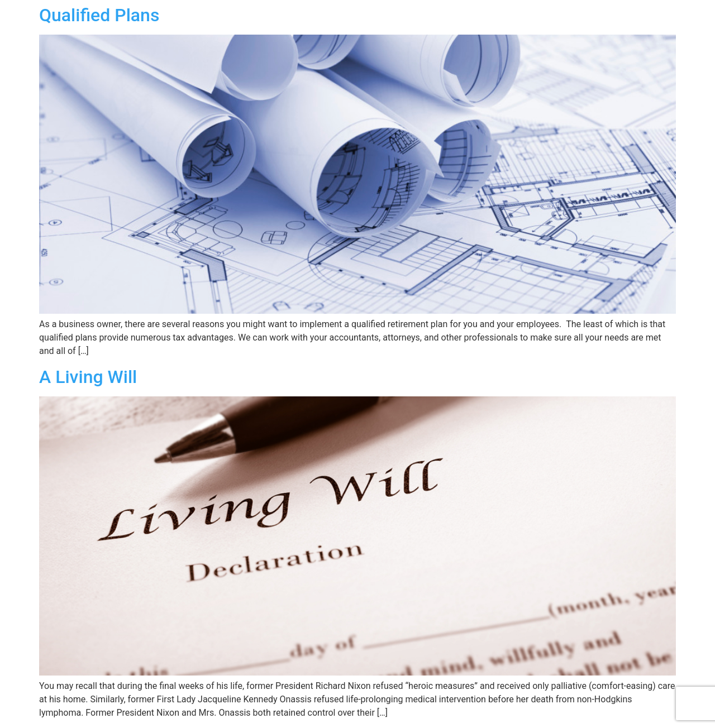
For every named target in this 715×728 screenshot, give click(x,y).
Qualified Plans (99, 15)
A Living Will (88, 377)
